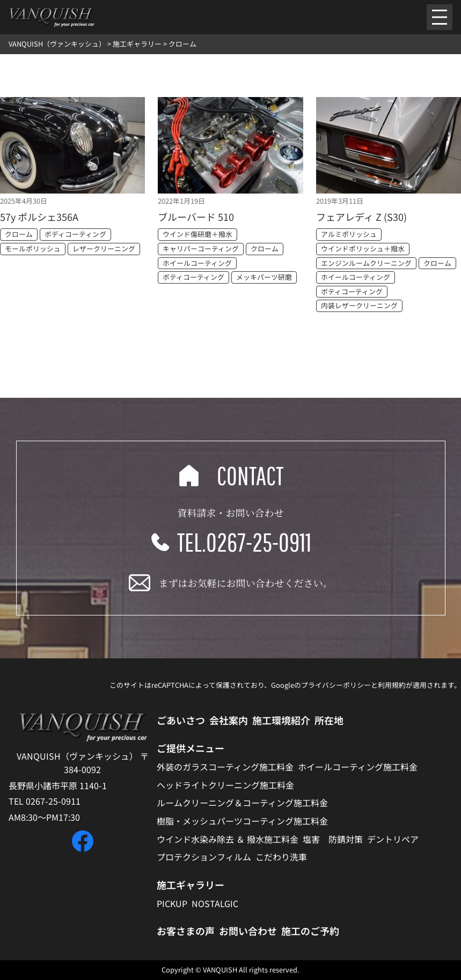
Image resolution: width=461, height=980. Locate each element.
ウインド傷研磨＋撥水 (197, 234)
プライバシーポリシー (336, 685)
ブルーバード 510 (196, 217)
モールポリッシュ (33, 248)
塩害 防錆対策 (333, 839)
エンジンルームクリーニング (366, 263)
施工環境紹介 (281, 720)
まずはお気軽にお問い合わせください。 (246, 583)
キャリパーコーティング (201, 248)
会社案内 (229, 720)
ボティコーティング (193, 277)
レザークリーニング (104, 248)
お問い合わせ (248, 931)
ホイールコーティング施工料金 (358, 767)
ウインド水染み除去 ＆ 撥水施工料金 (228, 839)
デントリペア (393, 839)
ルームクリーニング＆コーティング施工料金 (242, 803)
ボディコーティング (75, 234)
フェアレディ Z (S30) (361, 217)
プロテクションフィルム (204, 857)
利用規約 (392, 685)
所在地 (329, 720)
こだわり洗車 (281, 857)
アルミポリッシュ (349, 234)
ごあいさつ (181, 720)
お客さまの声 (186, 931)
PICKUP (172, 903)
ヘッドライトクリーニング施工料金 (225, 785)
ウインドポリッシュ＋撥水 (363, 248)
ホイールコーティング (197, 263)
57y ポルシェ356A (39, 217)
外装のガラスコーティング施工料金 (225, 767)
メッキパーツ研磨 (264, 277)
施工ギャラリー (191, 885)
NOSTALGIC (215, 903)
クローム (19, 234)
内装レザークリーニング (359, 305)
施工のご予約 (310, 931)
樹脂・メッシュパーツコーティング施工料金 (242, 821)
